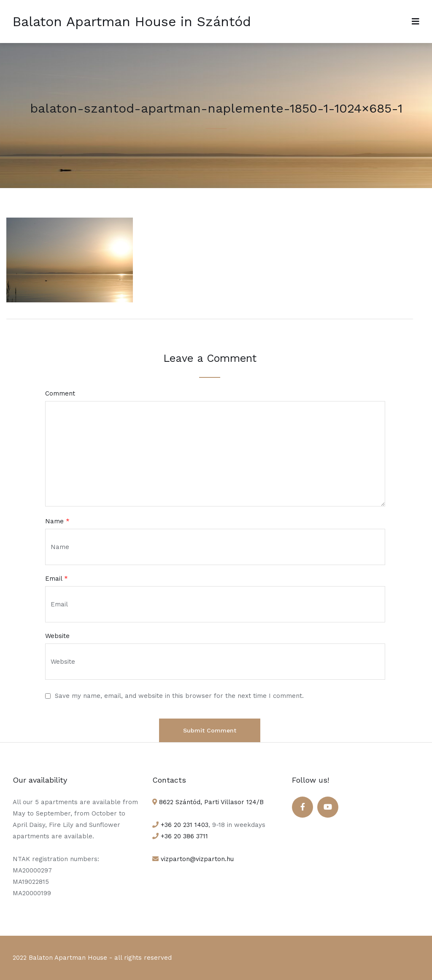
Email (57, 579)
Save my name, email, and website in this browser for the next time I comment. (179, 696)
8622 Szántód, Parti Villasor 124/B (210, 802)
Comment (60, 394)
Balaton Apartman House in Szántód (132, 22)
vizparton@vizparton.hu (196, 859)
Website (57, 636)
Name (57, 521)
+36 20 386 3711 (183, 836)
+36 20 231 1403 (184, 825)
